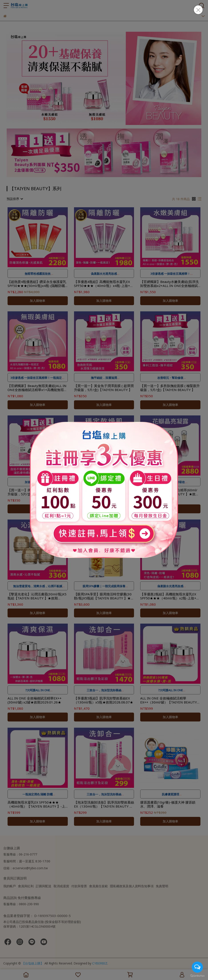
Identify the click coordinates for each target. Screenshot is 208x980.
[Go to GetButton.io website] (197, 976)
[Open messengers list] (197, 967)
